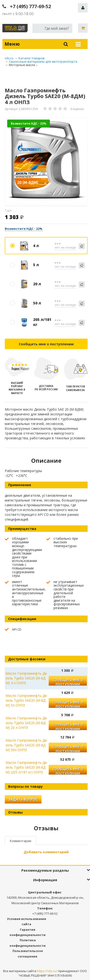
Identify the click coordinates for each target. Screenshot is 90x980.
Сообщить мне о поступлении (46, 344)
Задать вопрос (23, 799)
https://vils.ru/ (47, 971)
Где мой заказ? (57, 28)
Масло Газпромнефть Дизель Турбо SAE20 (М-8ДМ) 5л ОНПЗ (26, 700)
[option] (46, 160)
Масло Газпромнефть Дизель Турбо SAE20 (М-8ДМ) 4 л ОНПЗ (26, 678)
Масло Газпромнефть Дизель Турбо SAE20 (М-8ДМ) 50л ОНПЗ (26, 745)
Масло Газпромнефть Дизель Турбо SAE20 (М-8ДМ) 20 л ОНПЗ (26, 723)
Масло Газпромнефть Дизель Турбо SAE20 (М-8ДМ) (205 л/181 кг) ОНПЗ (26, 767)
